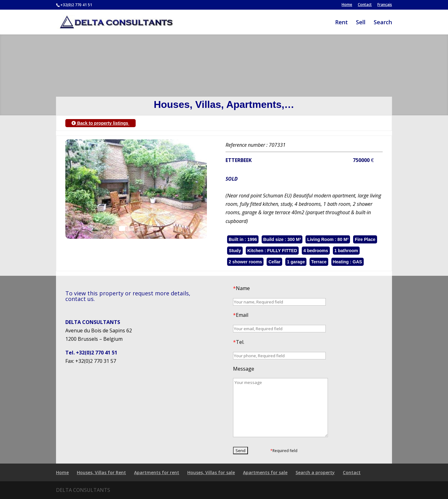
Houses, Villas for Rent (101, 472)
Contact (365, 5)
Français (385, 5)
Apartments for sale (265, 472)
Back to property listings (100, 123)
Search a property (315, 472)
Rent (341, 23)
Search (383, 23)
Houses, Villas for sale (211, 472)
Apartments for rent (157, 472)
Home (347, 5)
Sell (361, 23)
